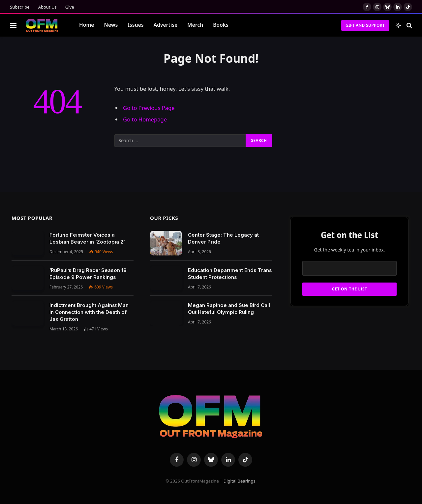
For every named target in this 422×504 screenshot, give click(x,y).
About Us (47, 7)
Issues (136, 25)
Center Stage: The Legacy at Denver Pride (223, 238)
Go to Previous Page (149, 108)
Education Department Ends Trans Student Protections (230, 274)
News (111, 25)
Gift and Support (365, 25)
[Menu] (13, 25)
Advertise (166, 25)
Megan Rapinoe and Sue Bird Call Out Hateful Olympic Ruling (229, 309)
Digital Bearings (240, 481)
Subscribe (20, 7)
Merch (195, 25)
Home (87, 25)
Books (221, 25)
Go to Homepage (145, 119)
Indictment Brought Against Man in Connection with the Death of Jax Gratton (89, 312)
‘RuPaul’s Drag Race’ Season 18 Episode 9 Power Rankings (88, 274)
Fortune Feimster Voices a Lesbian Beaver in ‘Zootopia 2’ (87, 238)
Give (70, 7)
